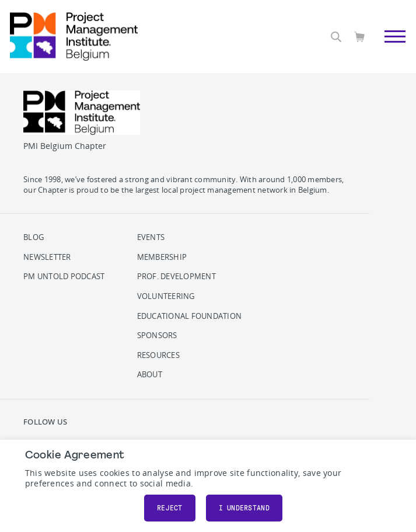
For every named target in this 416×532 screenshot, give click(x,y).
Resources (158, 355)
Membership (162, 257)
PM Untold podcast (64, 277)
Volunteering (166, 296)
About (150, 375)
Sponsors (157, 335)
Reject (170, 508)
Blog (34, 237)
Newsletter (47, 257)
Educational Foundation (190, 316)
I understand (244, 508)
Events (151, 237)
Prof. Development (176, 277)
